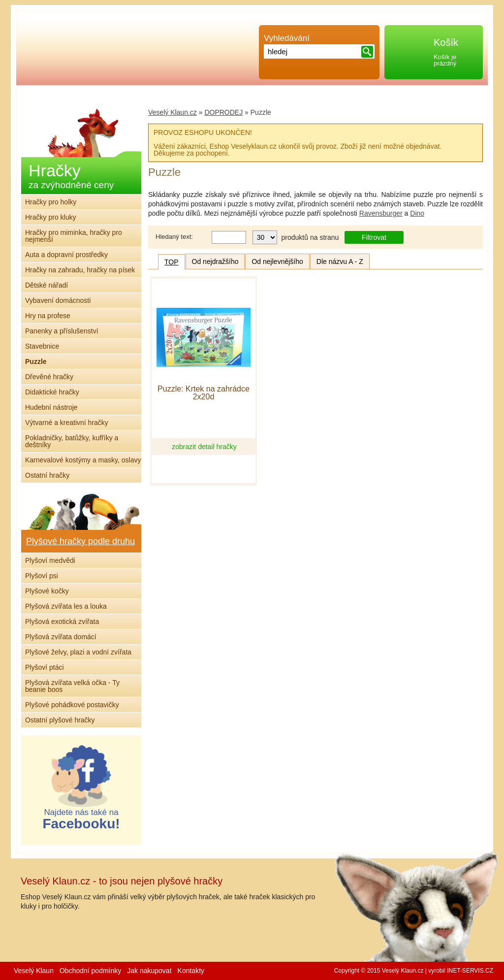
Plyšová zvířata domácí (61, 637)
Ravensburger (381, 213)
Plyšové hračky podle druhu (80, 541)
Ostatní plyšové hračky (60, 720)
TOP (172, 262)
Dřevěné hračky (49, 377)
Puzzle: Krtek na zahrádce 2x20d (204, 393)
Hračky (71, 176)
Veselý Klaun (34, 971)
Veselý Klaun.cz (173, 112)
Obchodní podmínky (90, 971)
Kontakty (191, 971)
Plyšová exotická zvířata (62, 621)
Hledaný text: (174, 237)
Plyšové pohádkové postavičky (72, 705)
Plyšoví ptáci (45, 667)
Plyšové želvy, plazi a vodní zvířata (78, 652)
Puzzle (36, 361)
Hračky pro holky (51, 202)
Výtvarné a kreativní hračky (67, 423)
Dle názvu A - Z (340, 261)
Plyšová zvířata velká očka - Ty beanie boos (72, 686)
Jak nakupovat (149, 971)
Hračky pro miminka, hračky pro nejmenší (74, 236)
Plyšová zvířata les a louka (66, 606)
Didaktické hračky (52, 392)
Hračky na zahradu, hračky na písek (80, 270)
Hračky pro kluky (50, 217)
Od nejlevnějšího (277, 261)
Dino (417, 213)
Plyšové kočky (47, 591)
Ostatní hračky (47, 475)
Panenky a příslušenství (62, 331)
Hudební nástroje (51, 407)
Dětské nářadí (47, 285)
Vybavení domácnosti (58, 300)
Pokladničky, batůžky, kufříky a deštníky (72, 441)
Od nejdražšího (215, 261)
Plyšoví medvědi (50, 560)
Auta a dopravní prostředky (66, 255)
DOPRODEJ (223, 112)
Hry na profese (48, 316)
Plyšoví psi (42, 576)
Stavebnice (42, 346)
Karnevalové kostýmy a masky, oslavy (83, 460)
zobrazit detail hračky (204, 447)
